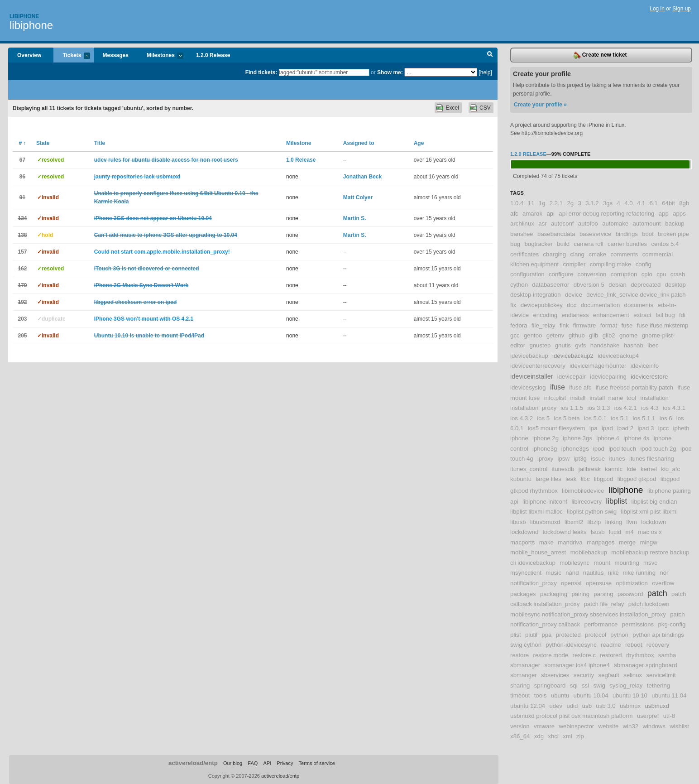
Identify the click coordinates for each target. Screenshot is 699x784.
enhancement (611, 315)
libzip (594, 522)
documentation (601, 305)
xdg (539, 736)
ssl (585, 685)
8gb (684, 203)
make (546, 542)
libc (585, 479)
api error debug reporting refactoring (606, 214)
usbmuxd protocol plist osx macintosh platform (571, 716)
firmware (585, 325)
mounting (627, 563)
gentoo (533, 335)
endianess (575, 315)
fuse (627, 325)
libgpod (604, 479)
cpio (647, 274)
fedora (519, 325)
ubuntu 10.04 (591, 695)
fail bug (665, 315)
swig (599, 685)
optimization (632, 583)
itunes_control (529, 469)
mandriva (570, 542)
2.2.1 (556, 203)
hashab (634, 345)
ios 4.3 (650, 408)
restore (519, 655)
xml (567, 736)
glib (594, 335)
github (577, 335)
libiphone (31, 25)
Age (419, 143)
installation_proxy (533, 408)
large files (548, 479)
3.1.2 (592, 203)
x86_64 (520, 736)
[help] (485, 72)
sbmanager (525, 665)
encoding (546, 315)
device (574, 295)
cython (519, 285)
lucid (615, 532)
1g (542, 203)
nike (613, 573)
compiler (575, 264)
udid (572, 706)
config (644, 264)
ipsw (564, 459)
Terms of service (317, 763)
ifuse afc (580, 387)
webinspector (576, 726)
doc (572, 305)
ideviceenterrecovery (538, 366)
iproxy (545, 459)
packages (523, 594)
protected (568, 635)
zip (580, 736)
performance (601, 624)
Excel (452, 108)
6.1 (654, 203)
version (520, 726)
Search (490, 55)
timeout (520, 695)
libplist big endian (654, 502)
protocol (596, 635)
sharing (520, 685)
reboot (634, 645)
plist (515, 635)
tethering (658, 685)
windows (654, 726)
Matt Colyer (358, 197)
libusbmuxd (545, 522)
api (551, 214)
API (267, 763)
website (609, 726)
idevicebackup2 (573, 356)
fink (564, 325)
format (609, 325)
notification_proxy (534, 583)
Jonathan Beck (362, 177)
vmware (544, 726)
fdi (682, 315)
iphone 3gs (577, 438)
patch (657, 593)
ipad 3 (646, 428)
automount (646, 224)
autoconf (563, 224)
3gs (608, 203)
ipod (599, 449)
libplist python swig (592, 512)
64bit (668, 203)
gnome (628, 335)
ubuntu (560, 695)
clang (577, 254)
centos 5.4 (665, 244)
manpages (601, 542)
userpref (648, 716)
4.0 (628, 203)
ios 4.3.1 (674, 408)
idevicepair (572, 377)
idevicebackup (529, 356)
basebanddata (556, 234)
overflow (663, 583)
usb (587, 706)
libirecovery (586, 502)
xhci (553, 736)
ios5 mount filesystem (557, 428)
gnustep (540, 345)
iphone (519, 438)
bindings (627, 234)
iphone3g (545, 449)
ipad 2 (625, 428)
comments (624, 254)
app (664, 214)
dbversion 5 (589, 285)
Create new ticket (600, 55)
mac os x (650, 532)
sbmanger (524, 675)
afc (514, 214)
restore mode (551, 655)
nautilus (593, 573)
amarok (532, 214)
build (563, 244)
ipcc (663, 428)
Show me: (390, 72)
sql (574, 685)
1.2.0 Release (213, 55)
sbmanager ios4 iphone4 (577, 665)
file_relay (543, 325)
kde (631, 469)
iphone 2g (546, 438)
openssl (571, 583)
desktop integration (535, 295)
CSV (485, 108)
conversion (592, 274)
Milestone (299, 143)
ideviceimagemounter (598, 366)
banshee (522, 234)
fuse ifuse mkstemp (663, 325)
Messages (116, 55)
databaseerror (551, 285)
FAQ (253, 763)
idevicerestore (649, 377)
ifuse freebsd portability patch (635, 387)
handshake (605, 345)
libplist (616, 501)
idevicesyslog (528, 387)
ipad (607, 428)
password (630, 594)
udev (556, 706)
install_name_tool (613, 398)
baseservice (595, 234)
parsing (603, 594)
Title (100, 143)
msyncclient (526, 573)
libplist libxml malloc (536, 512)
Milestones (160, 56)
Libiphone (24, 16)
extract (642, 315)
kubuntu (521, 479)
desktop (675, 285)
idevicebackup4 (618, 356)
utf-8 (669, 716)
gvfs (580, 345)
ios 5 (543, 418)
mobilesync (575, 563)
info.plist (555, 398)
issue (598, 459)
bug (515, 244)
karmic (614, 469)
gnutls (563, 345)
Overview (29, 55)
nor (664, 573)
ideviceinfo (645, 366)
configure (561, 274)
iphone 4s (636, 438)
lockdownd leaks (565, 532)
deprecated (646, 285)
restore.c (584, 655)
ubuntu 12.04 (528, 706)
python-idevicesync (571, 645)
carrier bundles (627, 244)
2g (571, 203)
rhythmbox (640, 655)
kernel (649, 469)
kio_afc (670, 469)
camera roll (588, 244)
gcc (515, 335)
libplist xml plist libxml (649, 512)
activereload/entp (193, 763)
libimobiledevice (583, 491)
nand (572, 573)
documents (639, 305)
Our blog (233, 763)
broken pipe (673, 234)
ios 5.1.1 (644, 418)
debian (618, 285)
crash (678, 274)
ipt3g (580, 459)
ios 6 (666, 418)
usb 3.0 (606, 706)
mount (602, 563)
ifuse (558, 387)
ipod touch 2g (658, 449)
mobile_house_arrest (538, 552)
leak (571, 479)
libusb (518, 522)
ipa (594, 428)
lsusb (598, 532)
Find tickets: (261, 72)
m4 (629, 532)
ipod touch (622, 449)
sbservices (555, 675)
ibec (653, 345)
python (619, 635)
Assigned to (359, 143)
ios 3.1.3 (599, 408)
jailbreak (590, 469)
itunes (617, 459)
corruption (624, 274)
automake (615, 224)
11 (531, 203)
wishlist (679, 726)
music (553, 573)
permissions (638, 624)
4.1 (641, 203)
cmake (597, 254)
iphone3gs (575, 449)
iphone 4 (608, 438)
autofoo (588, 224)
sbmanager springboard (645, 665)
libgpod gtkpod (637, 479)
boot (648, 234)
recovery (658, 645)
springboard (550, 685)
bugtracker (538, 244)
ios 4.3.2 (522, 418)
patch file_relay (604, 604)
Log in (657, 9)
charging (554, 254)
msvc (650, 563)
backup (675, 224)
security (584, 675)
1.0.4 (517, 203)
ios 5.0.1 (595, 418)
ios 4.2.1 (626, 408)
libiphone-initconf (545, 502)
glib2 (609, 335)
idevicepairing (608, 377)
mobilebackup (589, 552)
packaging (554, 594)
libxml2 (574, 522)
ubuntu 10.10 (630, 695)
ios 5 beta (567, 418)
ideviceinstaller (531, 376)
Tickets (72, 56)
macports (522, 542)
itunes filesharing (652, 459)
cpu (661, 274)
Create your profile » (540, 105)
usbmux (630, 706)
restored (611, 655)
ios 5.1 (620, 418)
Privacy (285, 763)
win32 (631, 726)
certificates (524, 254)
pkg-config (672, 624)
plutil (531, 635)
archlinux (522, 224)
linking (614, 522)
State (43, 143)
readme (611, 645)
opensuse (599, 583)
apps (679, 214)
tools (541, 695)
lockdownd (524, 532)
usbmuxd (657, 706)
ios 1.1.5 (572, 408)
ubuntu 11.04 (669, 695)
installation (654, 398)
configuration (527, 274)
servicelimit (661, 675)
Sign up (682, 9)
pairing (580, 594)
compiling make (611, 264)
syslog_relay (626, 685)
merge (627, 542)
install (578, 398)
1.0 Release (301, 160)
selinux (633, 675)
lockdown (654, 522)
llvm (632, 522)
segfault (609, 675)
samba (667, 655)
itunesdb (563, 469)
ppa (546, 635)
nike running (639, 573)
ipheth (681, 428)
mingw (649, 542)
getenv (555, 335)
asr (542, 224)
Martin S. (355, 218)
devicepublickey (542, 305)
